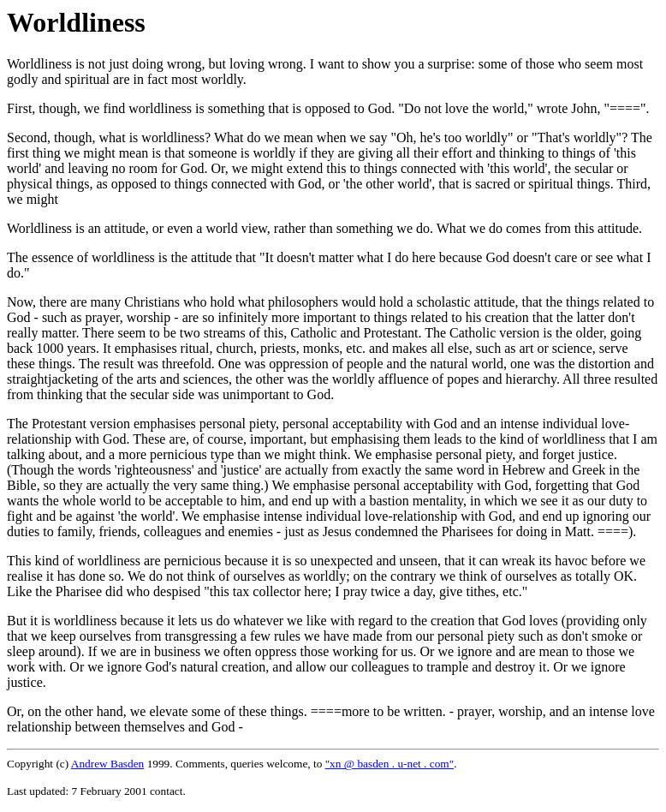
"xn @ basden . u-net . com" (389, 764)
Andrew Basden (108, 764)
